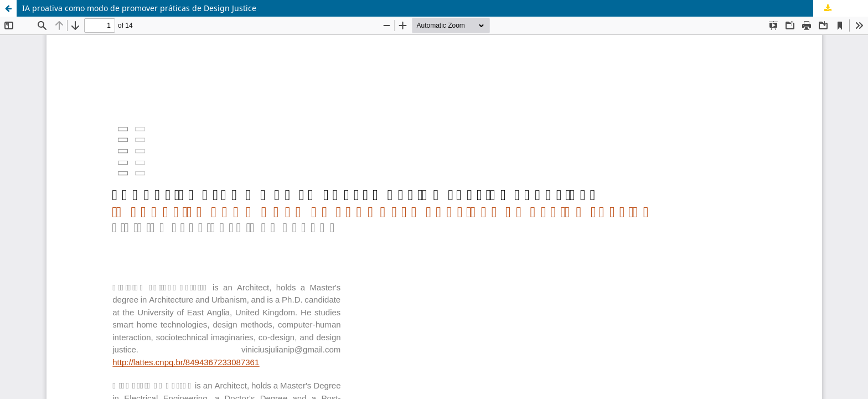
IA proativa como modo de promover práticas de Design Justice (139, 8)
